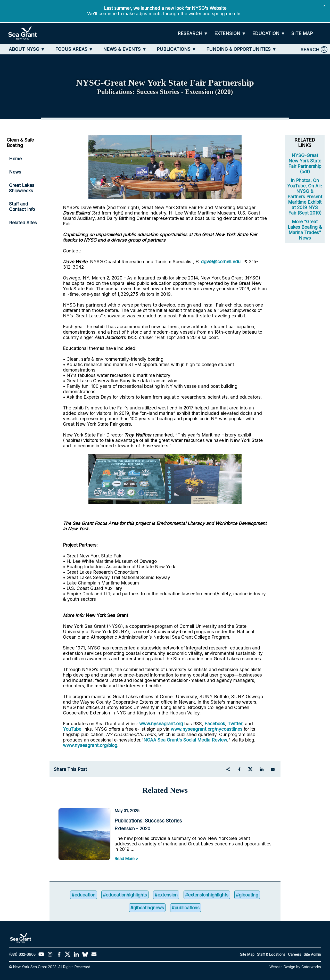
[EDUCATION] (269, 34)
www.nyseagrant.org (161, 724)
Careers (295, 954)
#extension (166, 895)
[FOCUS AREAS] (74, 49)
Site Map (247, 954)
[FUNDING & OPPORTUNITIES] (241, 49)
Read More (125, 859)
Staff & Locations (271, 954)
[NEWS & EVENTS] (125, 49)
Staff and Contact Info (22, 207)
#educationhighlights (125, 895)
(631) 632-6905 (22, 954)
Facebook (215, 724)
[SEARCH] (314, 50)
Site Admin (312, 954)
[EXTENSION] (230, 34)
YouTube (73, 729)
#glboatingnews (147, 908)
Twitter (235, 724)
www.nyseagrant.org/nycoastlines (207, 729)
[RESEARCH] (193, 34)
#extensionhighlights (207, 895)
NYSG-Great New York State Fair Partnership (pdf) (305, 163)
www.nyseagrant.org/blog (90, 745)
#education (84, 895)
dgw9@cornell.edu (221, 262)
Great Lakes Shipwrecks (22, 188)
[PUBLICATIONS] (176, 49)
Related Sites (23, 223)
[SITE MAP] (302, 34)
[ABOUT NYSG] (27, 49)
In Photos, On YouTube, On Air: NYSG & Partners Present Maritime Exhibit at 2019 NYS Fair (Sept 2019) (305, 197)
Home (15, 159)
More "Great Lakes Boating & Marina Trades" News (305, 230)
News (15, 172)
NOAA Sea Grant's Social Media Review (185, 740)
